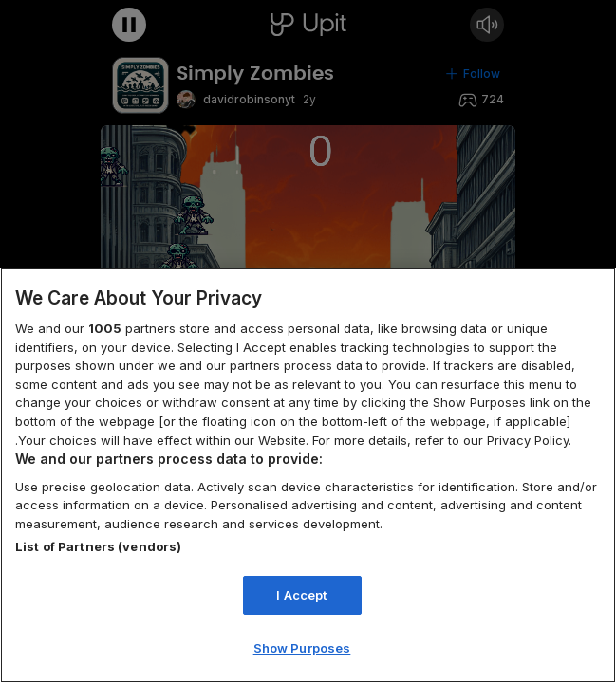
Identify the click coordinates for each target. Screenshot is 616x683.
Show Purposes (302, 648)
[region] (308, 475)
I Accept (301, 595)
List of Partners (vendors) (98, 546)
